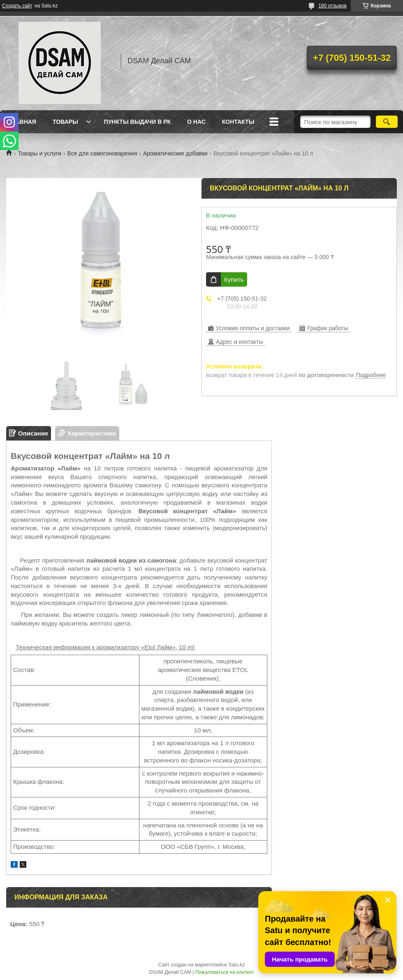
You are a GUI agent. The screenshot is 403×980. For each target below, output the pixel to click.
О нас (196, 122)
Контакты (238, 122)
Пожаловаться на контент (224, 972)
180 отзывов (332, 6)
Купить (234, 279)
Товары (65, 122)
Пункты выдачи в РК (137, 122)
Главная (22, 122)
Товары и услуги (39, 153)
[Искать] (387, 122)
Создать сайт (17, 6)
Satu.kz (236, 965)
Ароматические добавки (175, 153)
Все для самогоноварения (102, 153)
